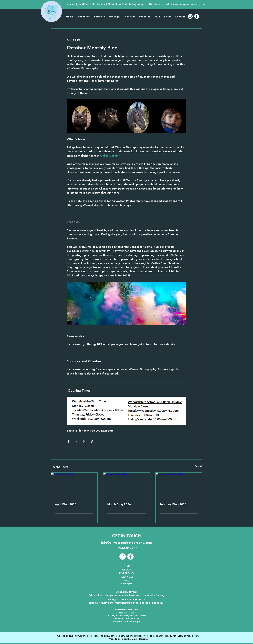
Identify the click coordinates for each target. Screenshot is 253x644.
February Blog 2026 (173, 504)
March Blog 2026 (119, 504)
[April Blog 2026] (74, 486)
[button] (100, 17)
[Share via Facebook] (68, 441)
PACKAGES (126, 577)
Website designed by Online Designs (128, 639)
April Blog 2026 (66, 504)
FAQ (126, 581)
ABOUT (126, 570)
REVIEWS (126, 584)
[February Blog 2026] (179, 486)
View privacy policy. (188, 636)
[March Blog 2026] (127, 486)
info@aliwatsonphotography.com (186, 4)
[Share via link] (92, 441)
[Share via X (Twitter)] (76, 441)
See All (199, 466)
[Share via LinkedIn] (84, 441)
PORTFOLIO (126, 573)
